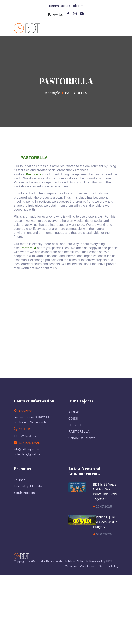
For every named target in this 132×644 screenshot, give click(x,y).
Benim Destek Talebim (66, 6)
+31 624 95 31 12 (25, 436)
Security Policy (109, 566)
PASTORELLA (79, 431)
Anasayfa (52, 93)
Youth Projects (24, 493)
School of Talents (82, 438)
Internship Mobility (28, 486)
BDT (109, 561)
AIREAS (74, 412)
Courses (20, 480)
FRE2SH (75, 425)
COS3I (73, 418)
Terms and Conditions (80, 566)
